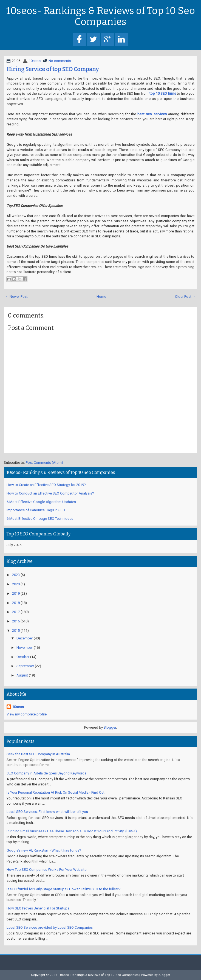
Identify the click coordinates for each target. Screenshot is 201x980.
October (23, 657)
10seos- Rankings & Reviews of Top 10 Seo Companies (101, 16)
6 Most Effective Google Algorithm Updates (41, 502)
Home (101, 297)
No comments (60, 61)
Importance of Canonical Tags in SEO (36, 510)
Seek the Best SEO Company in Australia (38, 754)
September (25, 666)
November (25, 648)
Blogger (110, 727)
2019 (16, 593)
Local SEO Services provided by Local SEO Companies (50, 927)
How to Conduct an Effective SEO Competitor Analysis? (50, 493)
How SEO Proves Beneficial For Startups (38, 908)
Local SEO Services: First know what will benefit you (47, 812)
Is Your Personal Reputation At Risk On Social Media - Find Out (56, 792)
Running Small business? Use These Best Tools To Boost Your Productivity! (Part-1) (72, 831)
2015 (16, 631)
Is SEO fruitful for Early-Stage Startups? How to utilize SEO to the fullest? (64, 889)
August (22, 675)
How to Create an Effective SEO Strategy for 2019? (46, 485)
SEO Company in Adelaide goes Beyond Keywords (46, 773)
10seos (35, 61)
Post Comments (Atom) (44, 463)
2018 (16, 603)
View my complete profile (27, 714)
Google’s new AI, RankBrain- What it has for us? (44, 850)
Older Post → (185, 297)
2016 (16, 621)
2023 (16, 575)
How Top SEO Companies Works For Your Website (46, 870)
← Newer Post (16, 297)
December (25, 638)
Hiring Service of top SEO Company (53, 69)
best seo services (152, 114)
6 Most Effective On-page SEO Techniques (40, 519)
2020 (16, 584)
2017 (16, 612)
